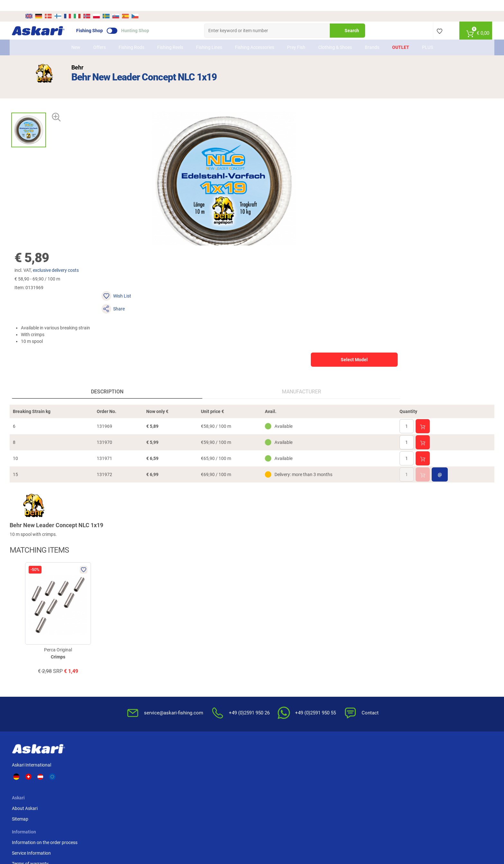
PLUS (428, 36)
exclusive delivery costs (304, 88)
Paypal (378, 672)
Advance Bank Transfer (394, 651)
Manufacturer (191, 272)
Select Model (409, 152)
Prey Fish (296, 36)
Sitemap (124, 661)
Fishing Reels (170, 36)
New (76, 36)
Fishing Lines (209, 36)
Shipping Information (205, 831)
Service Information (198, 661)
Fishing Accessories (255, 36)
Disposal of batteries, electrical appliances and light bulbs (324, 686)
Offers (99, 36)
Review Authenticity (199, 683)
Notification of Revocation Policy (327, 661)
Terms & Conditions (313, 651)
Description (79, 272)
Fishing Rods (131, 36)
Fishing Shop (103, 20)
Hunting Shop (148, 20)
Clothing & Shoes (335, 36)
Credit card (382, 661)
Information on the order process (212, 651)
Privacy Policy (308, 672)
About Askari (129, 651)
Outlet (401, 36)
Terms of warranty (197, 672)
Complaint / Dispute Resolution (325, 711)
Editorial (302, 700)
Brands (372, 36)
